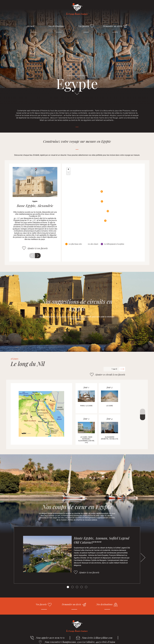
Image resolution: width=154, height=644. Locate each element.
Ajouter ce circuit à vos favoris (110, 374)
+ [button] (68, 169)
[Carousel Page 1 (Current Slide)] (68, 587)
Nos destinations (56, 26)
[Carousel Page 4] (82, 587)
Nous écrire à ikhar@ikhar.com (97, 638)
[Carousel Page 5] (86, 587)
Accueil (31, 26)
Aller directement (77, 95)
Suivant (38, 256)
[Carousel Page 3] (77, 587)
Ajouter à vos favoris (37, 248)
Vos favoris (84, 26)
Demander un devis (113, 26)
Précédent (32, 256)
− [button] (68, 173)
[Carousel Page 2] (72, 587)
